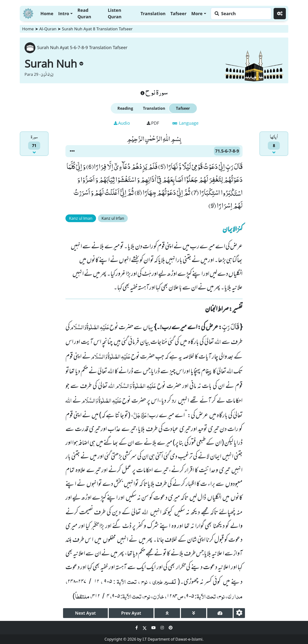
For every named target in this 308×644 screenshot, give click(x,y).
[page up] (167, 613)
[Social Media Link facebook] (137, 628)
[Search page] (240, 14)
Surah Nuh (54, 64)
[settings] (239, 613)
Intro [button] (64, 13)
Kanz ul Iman (81, 218)
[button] (72, 151)
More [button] (197, 13)
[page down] (194, 613)
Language (186, 123)
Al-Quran (48, 29)
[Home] (28, 13)
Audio (122, 123)
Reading (125, 108)
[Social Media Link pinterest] (171, 628)
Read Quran (84, 13)
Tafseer (178, 13)
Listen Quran (115, 13)
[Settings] (280, 14)
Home (47, 13)
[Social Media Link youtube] (154, 628)
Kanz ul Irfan (113, 218)
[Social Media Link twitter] (145, 628)
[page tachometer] (220, 613)
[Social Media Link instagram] (163, 628)
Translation (153, 13)
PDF (153, 123)
